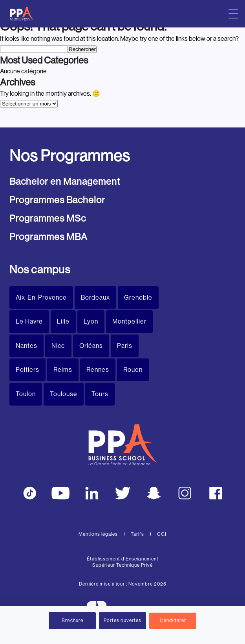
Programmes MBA (48, 237)
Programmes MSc (48, 218)
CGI (162, 534)
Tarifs (137, 534)
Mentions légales (98, 534)
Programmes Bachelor (57, 200)
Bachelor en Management (65, 181)
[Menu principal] (233, 14)
